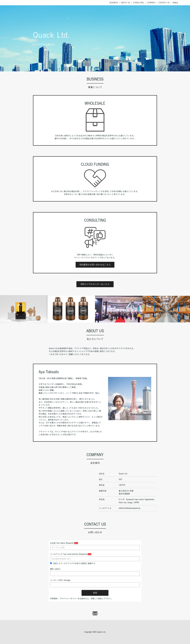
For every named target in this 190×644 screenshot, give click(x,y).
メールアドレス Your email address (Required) (69, 554)
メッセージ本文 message (60, 580)
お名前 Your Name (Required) (62, 543)
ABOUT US (125, 3)
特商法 (175, 3)
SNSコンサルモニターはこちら (95, 284)
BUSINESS (114, 3)
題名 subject (55, 569)
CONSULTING (138, 3)
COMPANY (151, 3)
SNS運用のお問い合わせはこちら (95, 265)
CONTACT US (164, 3)
